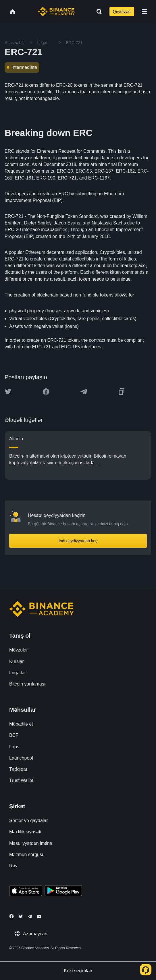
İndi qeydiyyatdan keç (78, 541)
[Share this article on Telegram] (84, 392)
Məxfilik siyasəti (25, 832)
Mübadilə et (21, 724)
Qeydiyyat (122, 12)
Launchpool (21, 758)
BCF (14, 735)
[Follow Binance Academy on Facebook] (11, 916)
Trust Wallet (21, 780)
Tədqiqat (18, 769)
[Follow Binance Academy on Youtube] (39, 916)
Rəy (13, 866)
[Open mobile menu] (145, 12)
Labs (14, 747)
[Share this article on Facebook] (46, 392)
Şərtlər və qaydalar (29, 821)
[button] (145, 12)
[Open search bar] (97, 12)
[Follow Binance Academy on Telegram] (30, 916)
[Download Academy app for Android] (63, 892)
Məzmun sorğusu (27, 855)
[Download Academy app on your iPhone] (26, 892)
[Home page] (56, 12)
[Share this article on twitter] (8, 392)
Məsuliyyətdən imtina (31, 843)
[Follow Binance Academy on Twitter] (21, 916)
